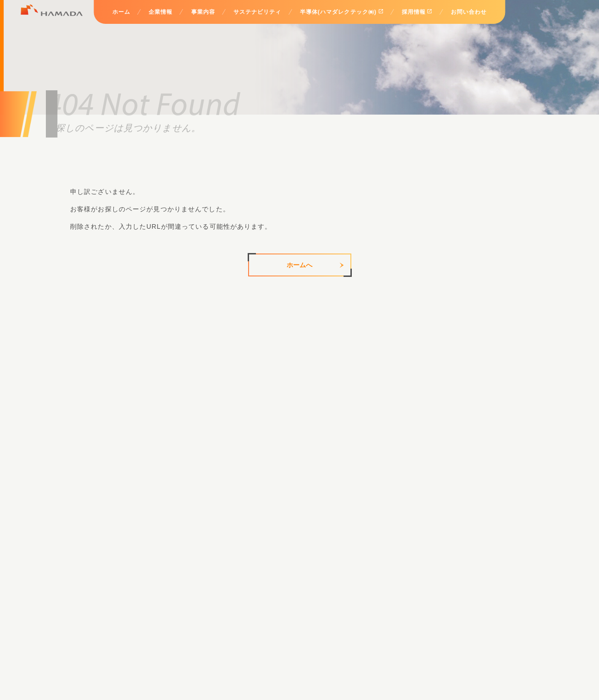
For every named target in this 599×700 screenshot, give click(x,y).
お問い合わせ (469, 12)
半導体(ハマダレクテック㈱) (342, 12)
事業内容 (203, 12)
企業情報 (161, 12)
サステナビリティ (258, 12)
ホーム (121, 12)
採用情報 (417, 12)
